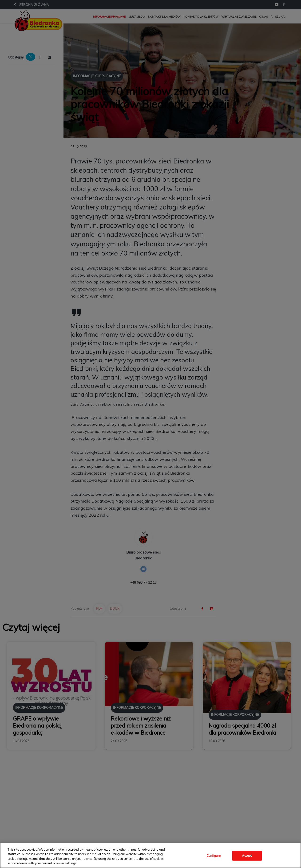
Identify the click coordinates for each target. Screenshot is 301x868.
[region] (150, 855)
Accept (247, 856)
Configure (214, 856)
